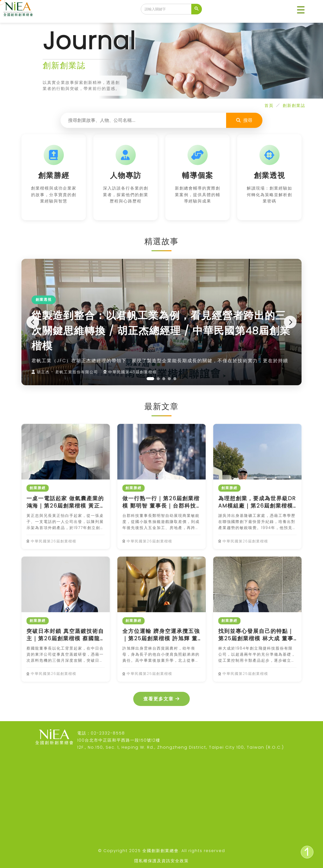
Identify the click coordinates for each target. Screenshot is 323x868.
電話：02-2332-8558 (101, 733)
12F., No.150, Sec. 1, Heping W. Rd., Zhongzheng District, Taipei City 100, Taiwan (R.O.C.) (181, 747)
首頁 (269, 106)
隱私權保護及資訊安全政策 (161, 861)
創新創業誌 (294, 106)
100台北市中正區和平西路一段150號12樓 (119, 740)
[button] (301, 10)
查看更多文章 (161, 699)
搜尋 (244, 120)
